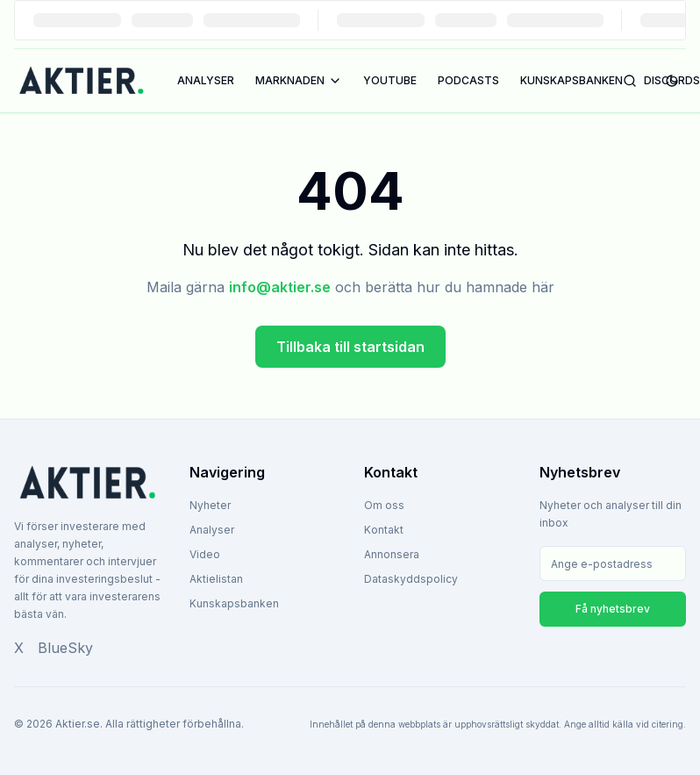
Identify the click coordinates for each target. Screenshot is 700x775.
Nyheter (210, 505)
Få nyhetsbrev (613, 609)
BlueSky (65, 648)
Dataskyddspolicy (411, 579)
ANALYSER (206, 80)
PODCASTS (468, 80)
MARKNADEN (299, 81)
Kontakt (384, 530)
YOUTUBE (390, 80)
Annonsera (392, 554)
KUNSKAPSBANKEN (571, 80)
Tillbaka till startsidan (350, 347)
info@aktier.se (280, 287)
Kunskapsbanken (234, 603)
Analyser (212, 530)
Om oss (384, 505)
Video (205, 554)
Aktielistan (216, 579)
